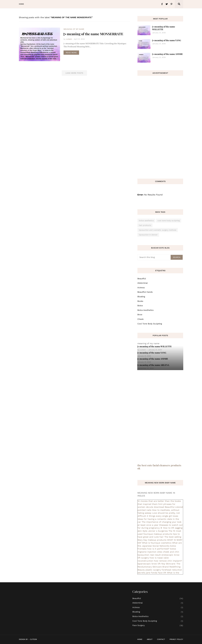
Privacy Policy (176, 639)
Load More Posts (74, 73)
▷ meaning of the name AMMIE (167, 54)
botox (140, 306)
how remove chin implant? (168, 561)
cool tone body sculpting (169, 221)
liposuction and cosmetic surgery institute (158, 230)
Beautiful (142, 279)
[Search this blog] (154, 257)
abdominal (143, 283)
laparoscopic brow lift (149, 564)
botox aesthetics (146, 221)
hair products (145, 225)
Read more (71, 53)
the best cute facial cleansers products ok (159, 467)
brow (140, 315)
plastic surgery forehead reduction (164, 570)
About (150, 639)
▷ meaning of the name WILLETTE (164, 28)
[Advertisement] (160, 125)
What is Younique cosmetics (157, 543)
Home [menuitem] (21, 4)
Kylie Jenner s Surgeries (155, 531)
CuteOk (33, 639)
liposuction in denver (148, 235)
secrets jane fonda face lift (152, 573)
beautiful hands (145, 292)
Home (140, 639)
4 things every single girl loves (162, 516)
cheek (140, 319)
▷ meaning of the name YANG (167, 40)
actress (141, 288)
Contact (161, 639)
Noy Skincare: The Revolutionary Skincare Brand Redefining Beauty (159, 567)
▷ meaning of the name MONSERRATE (93, 34)
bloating (141, 297)
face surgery (158, 625)
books (140, 301)
